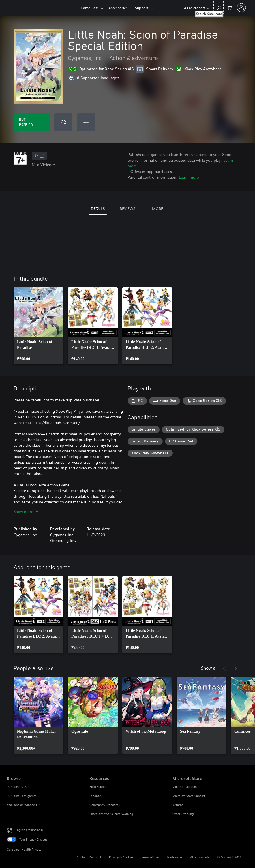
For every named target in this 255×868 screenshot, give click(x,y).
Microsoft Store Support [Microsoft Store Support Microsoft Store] (189, 796)
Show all (209, 668)
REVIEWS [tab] (127, 209)
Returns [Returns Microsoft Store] (178, 805)
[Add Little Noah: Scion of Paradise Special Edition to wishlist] (63, 122)
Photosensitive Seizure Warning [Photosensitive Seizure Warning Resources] (111, 814)
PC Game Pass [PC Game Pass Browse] (17, 787)
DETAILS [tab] (98, 209)
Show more (26, 511)
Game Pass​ (90, 8)
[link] (38, 326)
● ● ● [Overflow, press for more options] (86, 122)
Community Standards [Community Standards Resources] (105, 805)
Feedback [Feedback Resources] (96, 796)
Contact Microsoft (89, 857)
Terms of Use (150, 857)
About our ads (200, 857)
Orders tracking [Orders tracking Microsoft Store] (183, 814)
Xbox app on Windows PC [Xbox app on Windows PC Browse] (24, 805)
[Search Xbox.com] (218, 7)
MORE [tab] (157, 209)
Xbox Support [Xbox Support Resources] (98, 787)
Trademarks (174, 857)
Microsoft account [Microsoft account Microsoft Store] (185, 787)
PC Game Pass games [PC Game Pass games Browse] (22, 796)
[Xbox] (64, 8)
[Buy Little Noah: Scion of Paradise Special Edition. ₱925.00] (32, 122)
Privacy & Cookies (121, 857)
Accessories (118, 8)
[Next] (236, 668)
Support (142, 8)
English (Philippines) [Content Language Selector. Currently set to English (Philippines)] (29, 830)
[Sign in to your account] (241, 8)
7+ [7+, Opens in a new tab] (39, 156)
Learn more (189, 177)
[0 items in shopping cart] (230, 7)
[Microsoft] (26, 8)
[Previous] (224, 668)
